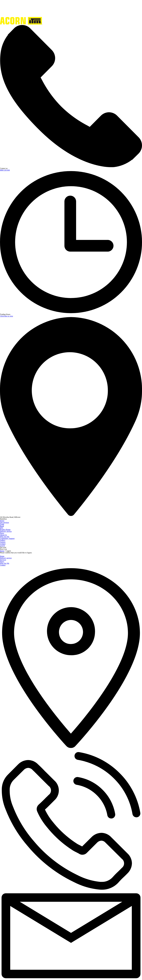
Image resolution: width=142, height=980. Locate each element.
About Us (3, 535)
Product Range (5, 530)
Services (3, 560)
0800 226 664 (5, 170)
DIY (2, 528)
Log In (2, 546)
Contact (3, 544)
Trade (2, 524)
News (2, 533)
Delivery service (6, 531)
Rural (2, 526)
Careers (3, 542)
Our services (4, 522)
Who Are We (5, 537)
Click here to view (7, 316)
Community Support (7, 538)
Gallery (3, 540)
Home (2, 521)
